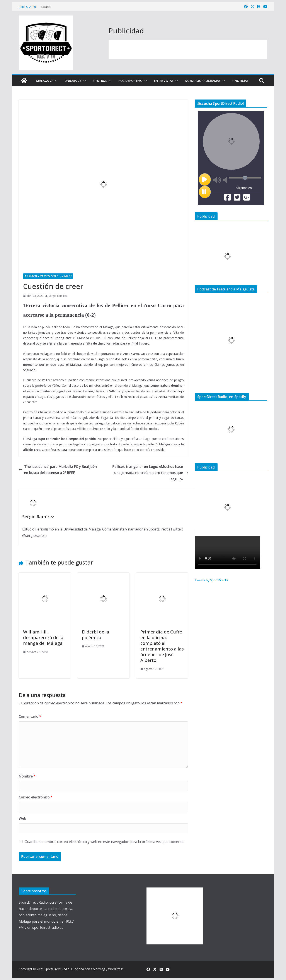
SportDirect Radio (57, 969)
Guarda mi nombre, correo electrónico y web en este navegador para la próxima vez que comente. (104, 842)
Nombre (27, 776)
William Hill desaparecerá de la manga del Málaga (43, 638)
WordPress (116, 969)
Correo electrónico (36, 797)
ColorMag (98, 969)
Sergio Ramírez (58, 296)
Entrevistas (164, 81)
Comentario (30, 716)
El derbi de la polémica (95, 635)
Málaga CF (45, 81)
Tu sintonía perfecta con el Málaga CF (48, 276)
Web (22, 818)
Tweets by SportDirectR (211, 580)
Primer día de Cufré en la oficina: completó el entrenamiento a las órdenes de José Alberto (162, 646)
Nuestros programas (203, 81)
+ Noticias (240, 81)
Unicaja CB (73, 81)
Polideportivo (130, 81)
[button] (55, 81)
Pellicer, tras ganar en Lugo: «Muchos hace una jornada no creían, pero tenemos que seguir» (150, 473)
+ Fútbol (100, 81)
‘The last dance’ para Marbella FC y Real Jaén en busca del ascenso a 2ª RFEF (58, 470)
